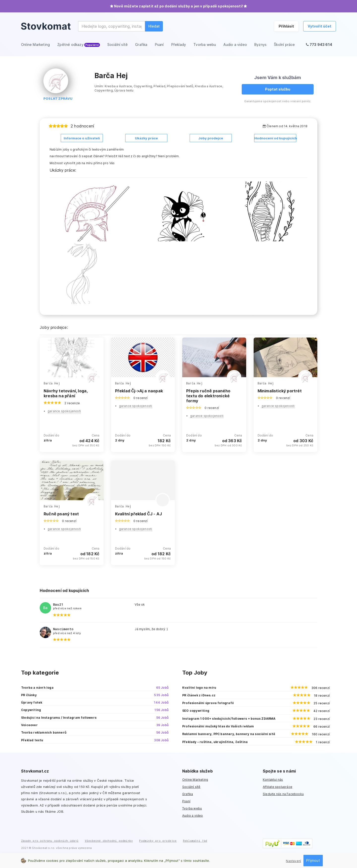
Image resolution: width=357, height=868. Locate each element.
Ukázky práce (146, 138)
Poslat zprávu (58, 98)
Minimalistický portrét (280, 390)
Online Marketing (195, 779)
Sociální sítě (191, 786)
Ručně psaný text (61, 513)
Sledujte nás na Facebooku (283, 793)
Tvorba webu (192, 808)
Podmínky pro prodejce (158, 840)
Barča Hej (52, 383)
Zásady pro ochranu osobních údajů (50, 840)
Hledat (154, 26)
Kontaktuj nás (273, 779)
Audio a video (193, 815)
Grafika (188, 793)
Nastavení (293, 861)
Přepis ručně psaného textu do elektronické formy (208, 395)
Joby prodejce (211, 138)
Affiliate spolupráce (278, 786)
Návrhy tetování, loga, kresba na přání (66, 393)
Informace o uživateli (82, 138)
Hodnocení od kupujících (275, 138)
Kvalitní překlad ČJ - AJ (139, 513)
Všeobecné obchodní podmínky (109, 840)
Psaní (186, 801)
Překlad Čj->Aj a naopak (139, 390)
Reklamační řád (195, 840)
